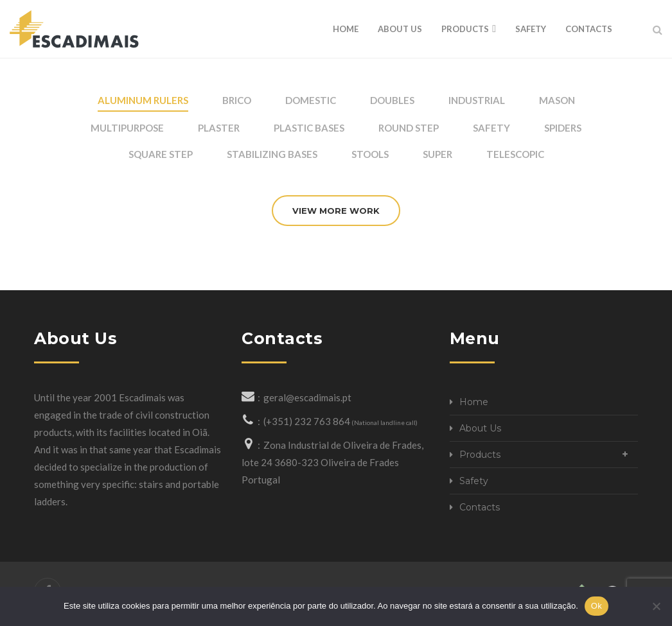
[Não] (656, 606)
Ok (597, 606)
